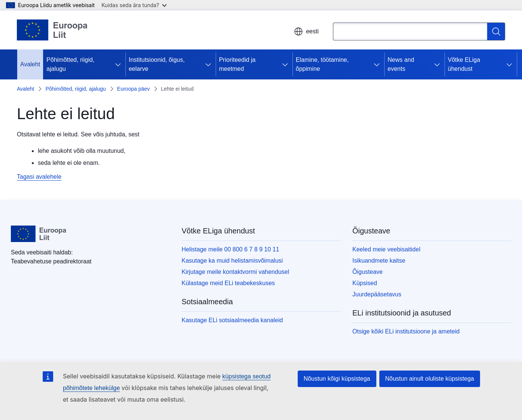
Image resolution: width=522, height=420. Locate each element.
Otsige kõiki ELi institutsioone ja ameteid (406, 331)
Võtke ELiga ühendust (464, 64)
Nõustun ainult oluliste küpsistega (430, 379)
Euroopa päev (133, 89)
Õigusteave (368, 272)
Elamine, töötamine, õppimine (322, 64)
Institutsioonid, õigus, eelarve (157, 64)
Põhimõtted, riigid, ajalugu (70, 64)
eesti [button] (306, 31)
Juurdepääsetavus (377, 294)
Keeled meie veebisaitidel (386, 249)
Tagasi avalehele (39, 177)
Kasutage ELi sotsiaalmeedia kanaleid (232, 320)
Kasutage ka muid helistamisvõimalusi (232, 261)
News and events (401, 64)
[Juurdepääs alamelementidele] (119, 64)
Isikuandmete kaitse (379, 261)
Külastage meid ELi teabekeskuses (228, 283)
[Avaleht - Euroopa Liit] (52, 30)
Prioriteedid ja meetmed (237, 64)
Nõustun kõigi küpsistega (337, 379)
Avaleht (30, 64)
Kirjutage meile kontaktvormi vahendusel (235, 272)
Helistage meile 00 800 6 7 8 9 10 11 (230, 249)
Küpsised (365, 283)
